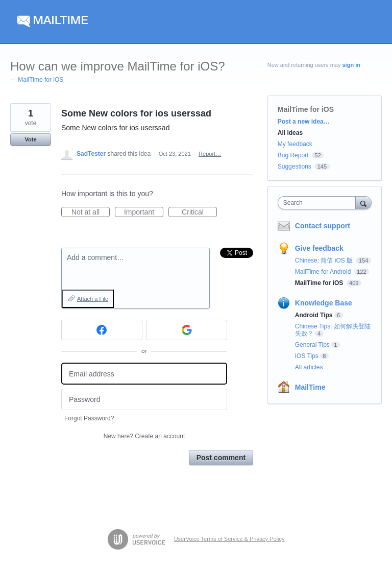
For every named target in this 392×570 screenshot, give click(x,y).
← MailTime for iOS (37, 80)
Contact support (323, 226)
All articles (309, 367)
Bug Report (293, 155)
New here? (144, 436)
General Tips (312, 345)
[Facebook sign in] (102, 330)
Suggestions (295, 167)
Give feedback (319, 248)
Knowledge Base (324, 303)
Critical (199, 212)
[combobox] (319, 203)
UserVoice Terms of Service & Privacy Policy (229, 539)
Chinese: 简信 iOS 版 (325, 260)
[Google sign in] (187, 330)
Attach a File (93, 299)
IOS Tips (307, 356)
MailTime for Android (324, 272)
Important (144, 212)
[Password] (144, 400)
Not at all (91, 212)
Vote (30, 139)
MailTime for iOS (306, 109)
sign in (351, 65)
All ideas (290, 133)
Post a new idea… (304, 122)
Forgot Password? (89, 418)
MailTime (310, 387)
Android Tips (314, 315)
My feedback (295, 144)
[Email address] (144, 374)
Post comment (221, 458)
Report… (210, 154)
